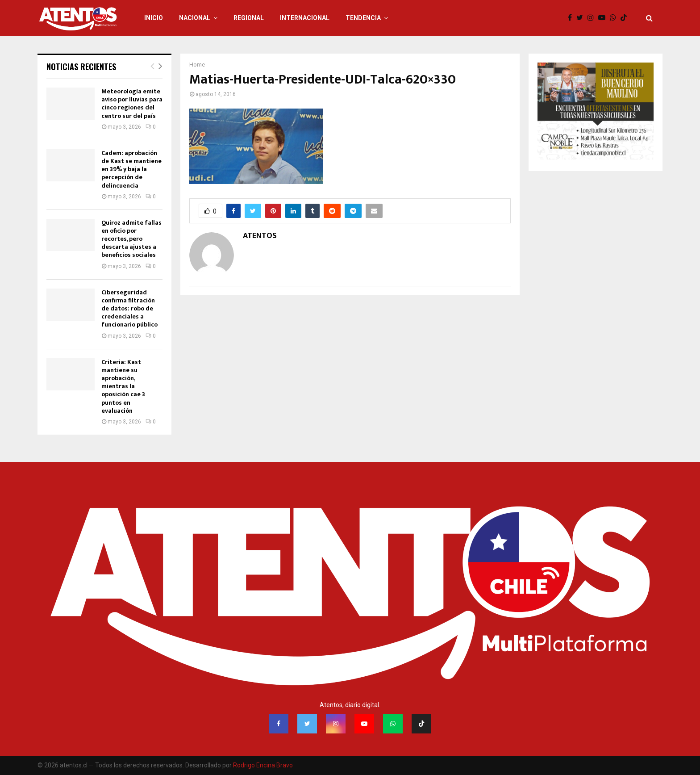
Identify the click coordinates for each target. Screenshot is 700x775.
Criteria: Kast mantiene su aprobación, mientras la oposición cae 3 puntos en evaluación (123, 386)
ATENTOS (260, 236)
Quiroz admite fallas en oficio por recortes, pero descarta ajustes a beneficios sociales (131, 239)
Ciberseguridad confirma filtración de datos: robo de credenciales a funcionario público (129, 309)
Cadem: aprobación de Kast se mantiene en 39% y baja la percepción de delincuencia (131, 169)
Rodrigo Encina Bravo (263, 765)
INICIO (154, 18)
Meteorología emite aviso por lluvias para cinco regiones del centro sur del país (132, 104)
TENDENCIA (363, 18)
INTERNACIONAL (305, 18)
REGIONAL (249, 18)
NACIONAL (195, 18)
